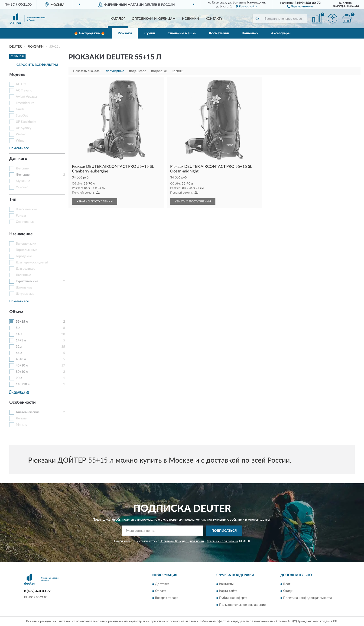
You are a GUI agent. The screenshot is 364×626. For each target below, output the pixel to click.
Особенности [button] (23, 402)
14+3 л (21, 341)
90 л (19, 378)
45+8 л (21, 359)
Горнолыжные (26, 250)
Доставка (162, 584)
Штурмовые (25, 294)
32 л (19, 347)
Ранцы (21, 216)
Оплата (161, 591)
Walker (21, 134)
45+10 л (22, 366)
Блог (287, 584)
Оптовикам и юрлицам (154, 19)
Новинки (190, 19)
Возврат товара (167, 598)
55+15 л (22, 322)
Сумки (150, 33)
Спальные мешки (182, 33)
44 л (19, 353)
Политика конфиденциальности (307, 598)
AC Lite (21, 84)
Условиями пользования (223, 541)
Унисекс (22, 187)
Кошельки (250, 33)
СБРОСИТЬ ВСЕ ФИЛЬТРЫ (37, 65)
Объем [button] (16, 312)
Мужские (23, 181)
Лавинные (23, 275)
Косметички (219, 33)
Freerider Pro (25, 103)
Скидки (289, 591)
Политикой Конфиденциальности (182, 541)
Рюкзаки (125, 33)
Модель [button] (17, 75)
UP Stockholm (26, 122)
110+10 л (23, 384)
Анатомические (28, 412)
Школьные (24, 288)
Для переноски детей (32, 263)
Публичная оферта (233, 598)
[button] (300, 6)
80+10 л (22, 372)
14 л (19, 334)
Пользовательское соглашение (242, 605)
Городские (24, 256)
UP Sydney (24, 128)
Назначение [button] (21, 234)
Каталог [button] (118, 19)
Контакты (214, 19)
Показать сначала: (87, 71)
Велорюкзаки (26, 244)
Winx (20, 141)
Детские (22, 169)
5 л (18, 328)
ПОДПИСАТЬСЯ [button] (224, 531)
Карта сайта (228, 591)
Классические (26, 209)
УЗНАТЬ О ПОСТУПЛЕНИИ (95, 201)
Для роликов (26, 269)
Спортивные (25, 222)
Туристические (27, 281)
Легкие (21, 418)
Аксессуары (281, 33)
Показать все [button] (19, 148)
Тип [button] (13, 200)
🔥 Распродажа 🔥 (89, 33)
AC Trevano (24, 91)
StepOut (22, 116)
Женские (23, 175)
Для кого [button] (18, 159)
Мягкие (21, 425)
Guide (20, 109)
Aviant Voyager (27, 97)
